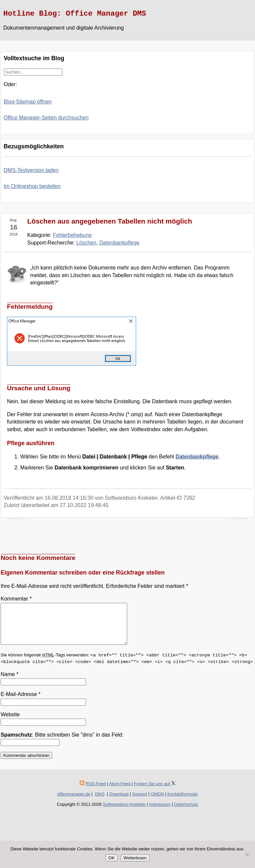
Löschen (86, 243)
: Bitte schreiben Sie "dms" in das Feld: (62, 743)
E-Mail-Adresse (21, 702)
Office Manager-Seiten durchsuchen (46, 118)
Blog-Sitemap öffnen (28, 102)
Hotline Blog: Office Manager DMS (75, 14)
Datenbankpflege (119, 243)
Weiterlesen (135, 858)
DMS (100, 802)
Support (140, 802)
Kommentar (16, 599)
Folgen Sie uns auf (155, 792)
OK (111, 858)
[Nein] (247, 854)
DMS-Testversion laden (31, 170)
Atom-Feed (120, 792)
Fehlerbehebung (72, 235)
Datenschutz (186, 812)
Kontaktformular (183, 802)
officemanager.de (74, 802)
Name (9, 682)
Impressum (160, 812)
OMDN (157, 802)
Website (10, 722)
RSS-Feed (96, 792)
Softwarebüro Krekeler (124, 812)
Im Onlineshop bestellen (32, 186)
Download (119, 802)
